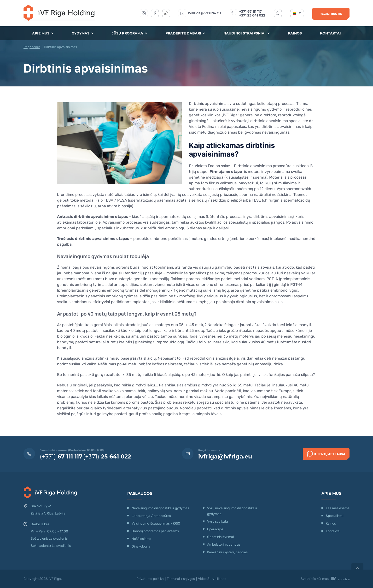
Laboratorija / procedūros (151, 516)
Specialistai (335, 516)
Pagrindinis (32, 47)
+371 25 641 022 (252, 15)
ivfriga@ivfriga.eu (204, 13)
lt (297, 13)
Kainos (295, 33)
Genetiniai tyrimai (220, 537)
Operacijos (215, 529)
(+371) (61, 456)
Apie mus (43, 33)
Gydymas (83, 33)
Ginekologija (141, 546)
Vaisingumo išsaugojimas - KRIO (156, 523)
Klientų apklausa (326, 454)
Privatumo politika (150, 579)
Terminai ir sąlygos (181, 579)
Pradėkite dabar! (185, 33)
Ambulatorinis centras (224, 545)
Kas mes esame (338, 508)
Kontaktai (330, 33)
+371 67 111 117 (251, 11)
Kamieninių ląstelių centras (227, 552)
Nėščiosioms (141, 539)
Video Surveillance (212, 579)
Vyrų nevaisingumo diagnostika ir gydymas (232, 511)
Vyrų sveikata (218, 522)
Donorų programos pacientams (155, 531)
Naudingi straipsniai (247, 33)
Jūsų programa (129, 33)
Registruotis (331, 14)
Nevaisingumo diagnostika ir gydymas (160, 508)
